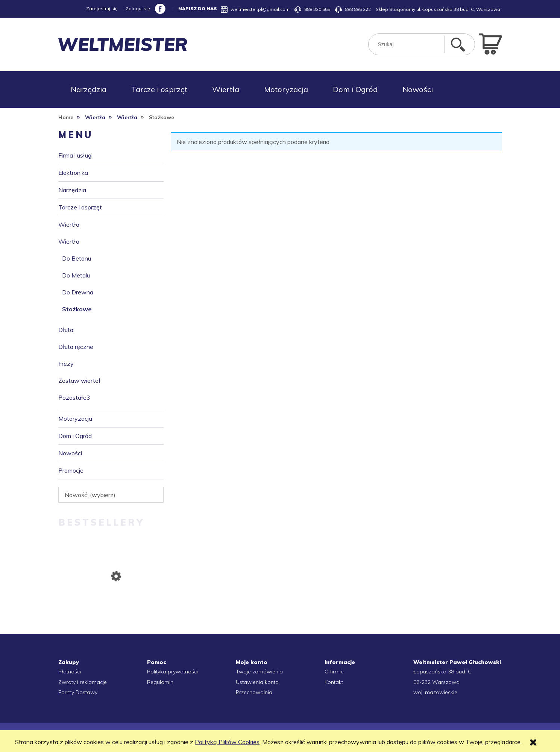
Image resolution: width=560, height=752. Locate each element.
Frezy (66, 364)
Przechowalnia (254, 692)
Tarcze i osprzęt (80, 207)
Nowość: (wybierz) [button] (90, 495)
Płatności (70, 672)
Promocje (71, 470)
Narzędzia (72, 190)
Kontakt (334, 682)
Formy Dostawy (78, 692)
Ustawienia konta (257, 682)
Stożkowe (77, 309)
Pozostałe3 (74, 397)
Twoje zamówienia (259, 672)
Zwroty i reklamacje (83, 682)
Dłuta (66, 330)
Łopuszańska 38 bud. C (442, 672)
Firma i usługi (75, 155)
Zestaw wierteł (79, 381)
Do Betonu (77, 258)
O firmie (334, 672)
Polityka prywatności (172, 672)
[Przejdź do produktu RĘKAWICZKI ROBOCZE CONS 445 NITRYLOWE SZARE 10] (111, 612)
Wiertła (69, 224)
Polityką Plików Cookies (227, 742)
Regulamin (160, 682)
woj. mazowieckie (435, 692)
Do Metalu (76, 275)
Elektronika (73, 173)
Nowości (70, 453)
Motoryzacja (75, 418)
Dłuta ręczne (76, 347)
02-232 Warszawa (436, 682)
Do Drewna (78, 292)
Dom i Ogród (75, 436)
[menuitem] (89, 89)
